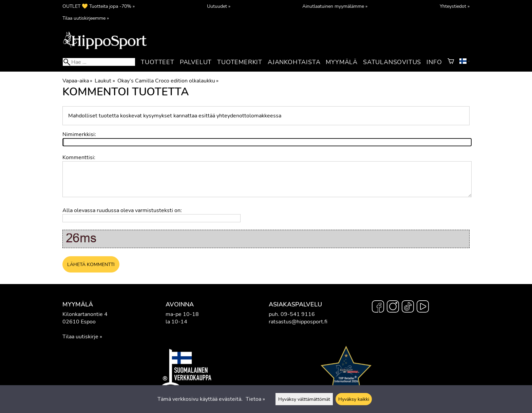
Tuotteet (157, 62)
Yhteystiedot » (455, 6)
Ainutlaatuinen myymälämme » (335, 6)
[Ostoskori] (451, 62)
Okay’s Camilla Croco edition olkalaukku (168, 81)
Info (434, 62)
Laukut (105, 81)
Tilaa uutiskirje (80, 337)
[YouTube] (423, 307)
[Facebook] (378, 307)
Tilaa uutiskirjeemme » (86, 18)
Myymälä (342, 62)
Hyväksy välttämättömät (304, 399)
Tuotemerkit (240, 62)
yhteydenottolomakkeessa (249, 116)
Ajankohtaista (294, 62)
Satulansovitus (392, 62)
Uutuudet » (219, 6)
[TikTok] (408, 307)
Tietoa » (255, 399)
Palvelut (196, 62)
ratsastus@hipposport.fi (298, 322)
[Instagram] (393, 307)
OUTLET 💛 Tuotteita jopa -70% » (99, 6)
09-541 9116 (298, 314)
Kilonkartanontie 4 (85, 314)
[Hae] (99, 62)
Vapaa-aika (77, 81)
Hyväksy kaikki (354, 399)
